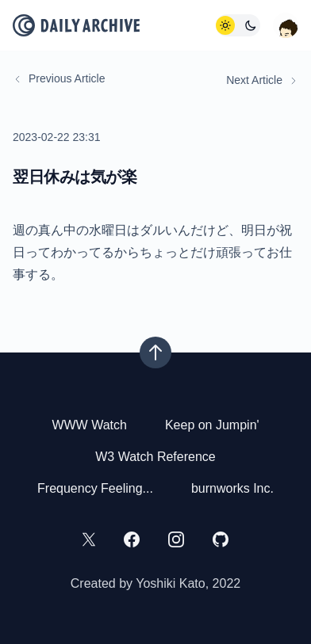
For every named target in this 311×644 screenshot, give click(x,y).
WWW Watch (89, 425)
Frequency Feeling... (95, 488)
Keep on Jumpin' (212, 425)
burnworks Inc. (232, 488)
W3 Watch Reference (155, 457)
